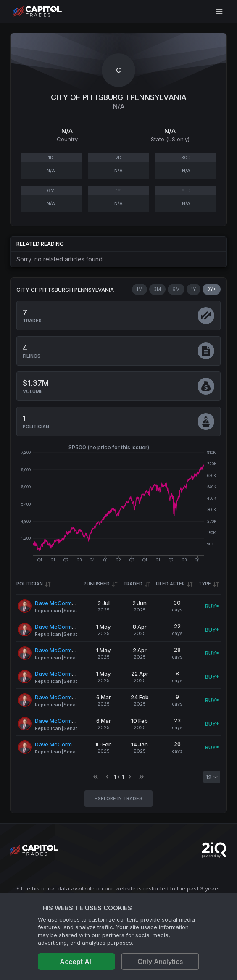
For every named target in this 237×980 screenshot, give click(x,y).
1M (140, 289)
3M (157, 289)
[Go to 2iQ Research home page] (214, 850)
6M (176, 289)
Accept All (76, 962)
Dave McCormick (57, 603)
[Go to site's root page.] (47, 11)
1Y (194, 289)
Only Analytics (160, 962)
